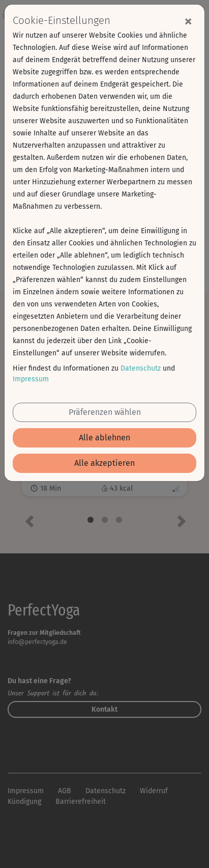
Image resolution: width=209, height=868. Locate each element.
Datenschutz (141, 368)
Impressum (31, 379)
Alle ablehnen (105, 438)
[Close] (188, 21)
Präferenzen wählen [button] (105, 412)
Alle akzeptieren (105, 463)
